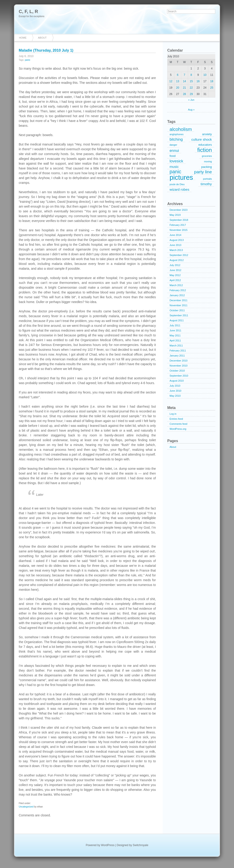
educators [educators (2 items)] (205, 145)
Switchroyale (141, 845)
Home (23, 38)
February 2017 (178, 225)
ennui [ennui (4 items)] (174, 151)
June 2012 (175, 270)
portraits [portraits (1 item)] (208, 179)
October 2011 (177, 310)
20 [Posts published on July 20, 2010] (178, 88)
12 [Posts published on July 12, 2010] (171, 81)
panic (28, 60)
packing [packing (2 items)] (207, 167)
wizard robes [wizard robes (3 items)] (179, 189)
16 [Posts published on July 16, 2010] (198, 81)
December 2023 (178, 210)
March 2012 (176, 285)
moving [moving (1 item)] (208, 161)
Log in (173, 414)
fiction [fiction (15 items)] (205, 150)
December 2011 (178, 300)
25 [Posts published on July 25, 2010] (212, 88)
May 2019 (175, 215)
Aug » (191, 110)
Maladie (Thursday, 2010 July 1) (46, 50)
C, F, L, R (28, 11)
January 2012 (177, 295)
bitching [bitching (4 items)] (176, 139)
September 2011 (179, 315)
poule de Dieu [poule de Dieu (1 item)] (177, 184)
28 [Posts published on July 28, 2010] (184, 94)
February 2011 (178, 351)
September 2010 (179, 376)
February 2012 (178, 290)
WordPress (108, 845)
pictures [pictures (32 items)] (181, 177)
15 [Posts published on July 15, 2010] (191, 81)
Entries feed (176, 419)
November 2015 (178, 230)
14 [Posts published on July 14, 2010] (184, 81)
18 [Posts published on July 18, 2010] (212, 81)
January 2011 (177, 356)
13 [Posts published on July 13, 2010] (178, 81)
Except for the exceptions (32, 16)
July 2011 (175, 325)
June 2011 (175, 330)
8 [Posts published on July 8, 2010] (191, 75)
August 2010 (177, 381)
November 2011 (178, 305)
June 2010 (175, 391)
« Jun (191, 100)
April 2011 (175, 340)
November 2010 (178, 366)
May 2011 (175, 335)
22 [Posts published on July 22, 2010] (191, 88)
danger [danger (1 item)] (173, 145)
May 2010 (175, 396)
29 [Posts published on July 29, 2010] (191, 94)
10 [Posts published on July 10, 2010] (205, 75)
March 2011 (176, 346)
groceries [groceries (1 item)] (207, 156)
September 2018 (179, 220)
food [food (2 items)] (173, 156)
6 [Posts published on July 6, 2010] (178, 75)
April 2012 (175, 280)
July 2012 (175, 265)
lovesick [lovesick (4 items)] (176, 161)
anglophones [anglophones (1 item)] (177, 134)
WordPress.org (178, 429)
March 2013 (176, 250)
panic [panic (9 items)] (175, 172)
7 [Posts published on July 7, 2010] (185, 75)
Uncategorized (26, 807)
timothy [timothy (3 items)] (206, 184)
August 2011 (177, 320)
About (42, 38)
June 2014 (175, 235)
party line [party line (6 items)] (203, 172)
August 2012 (177, 260)
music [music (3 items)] (174, 167)
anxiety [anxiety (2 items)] (207, 134)
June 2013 (175, 245)
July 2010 (175, 386)
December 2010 (178, 361)
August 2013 (177, 240)
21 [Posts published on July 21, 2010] (184, 88)
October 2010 (177, 371)
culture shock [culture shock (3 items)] (202, 139)
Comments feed (178, 424)
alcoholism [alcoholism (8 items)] (181, 129)
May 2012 (175, 275)
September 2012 (179, 255)
